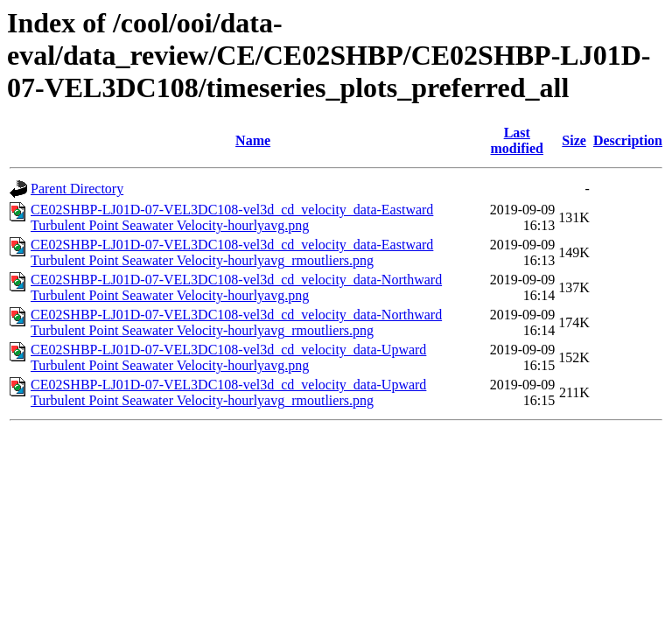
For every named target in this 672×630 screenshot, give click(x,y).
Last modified (517, 140)
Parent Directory (77, 189)
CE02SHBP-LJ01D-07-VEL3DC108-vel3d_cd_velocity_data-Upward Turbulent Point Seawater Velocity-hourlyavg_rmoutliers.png (228, 392)
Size (574, 140)
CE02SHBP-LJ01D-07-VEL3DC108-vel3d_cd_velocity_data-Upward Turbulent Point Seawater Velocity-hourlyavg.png (228, 357)
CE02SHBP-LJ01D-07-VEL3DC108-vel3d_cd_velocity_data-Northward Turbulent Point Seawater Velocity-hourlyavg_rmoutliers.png (236, 322)
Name (253, 140)
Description (628, 140)
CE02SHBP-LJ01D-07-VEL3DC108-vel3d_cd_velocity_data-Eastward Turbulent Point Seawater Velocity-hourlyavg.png (232, 217)
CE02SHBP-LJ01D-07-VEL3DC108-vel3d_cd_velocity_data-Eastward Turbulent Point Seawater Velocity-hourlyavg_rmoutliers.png (232, 252)
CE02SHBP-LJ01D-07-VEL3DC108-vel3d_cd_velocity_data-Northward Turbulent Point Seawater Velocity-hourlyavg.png (236, 287)
